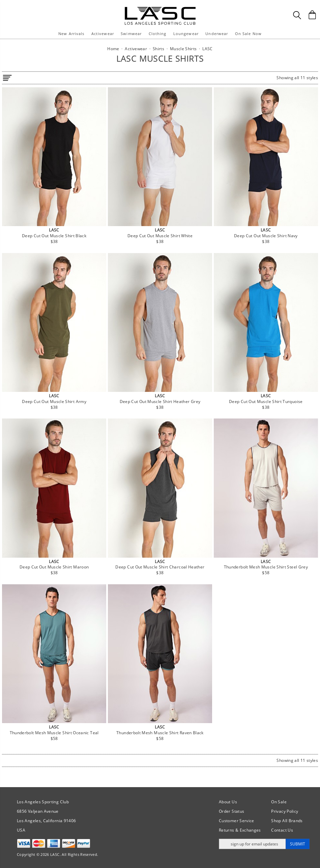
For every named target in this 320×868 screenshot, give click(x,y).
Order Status (231, 811)
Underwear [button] (217, 34)
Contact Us (282, 830)
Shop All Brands (287, 821)
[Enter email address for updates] (252, 844)
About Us (228, 802)
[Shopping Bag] (312, 15)
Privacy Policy (285, 811)
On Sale (279, 802)
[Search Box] (297, 15)
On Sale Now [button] (248, 34)
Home (113, 49)
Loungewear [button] (186, 34)
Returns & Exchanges (240, 830)
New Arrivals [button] (71, 34)
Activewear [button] (103, 34)
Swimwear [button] (131, 34)
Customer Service (237, 821)
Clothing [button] (158, 34)
